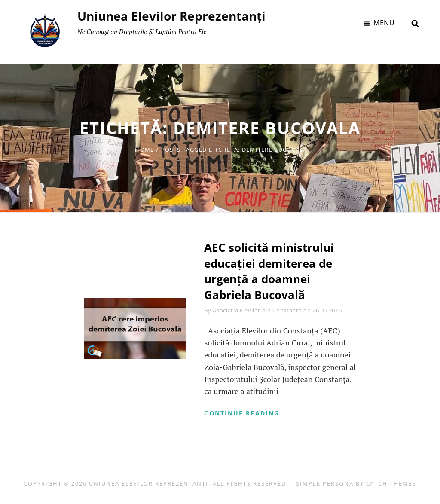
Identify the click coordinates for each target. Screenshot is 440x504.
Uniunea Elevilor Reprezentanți (171, 16)
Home (144, 150)
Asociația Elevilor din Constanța (257, 310)
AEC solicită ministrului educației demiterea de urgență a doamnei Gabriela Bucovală (269, 271)
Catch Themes (391, 483)
